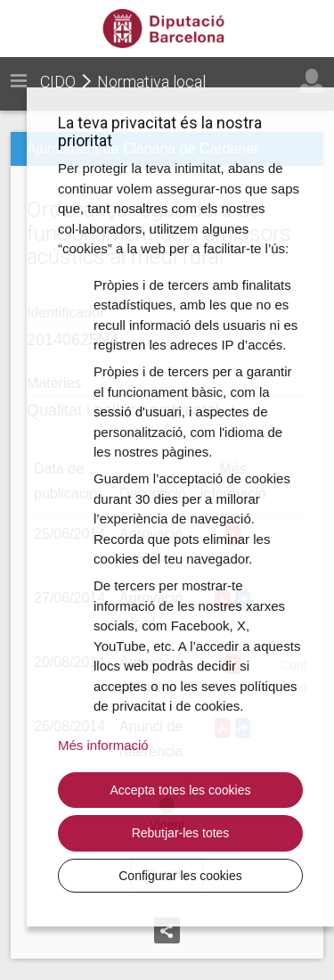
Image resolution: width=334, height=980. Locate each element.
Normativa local (151, 82)
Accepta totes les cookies (181, 790)
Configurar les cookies (180, 876)
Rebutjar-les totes (181, 833)
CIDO (58, 82)
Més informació (103, 745)
